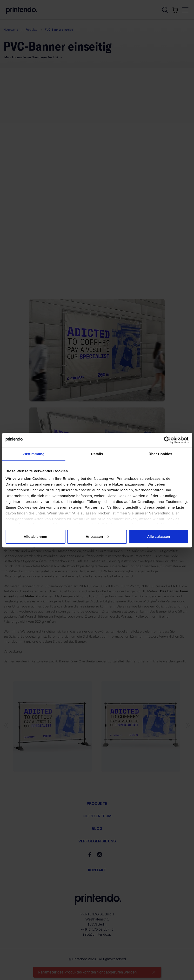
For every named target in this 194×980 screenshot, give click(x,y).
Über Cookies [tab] (161, 454)
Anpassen (97, 537)
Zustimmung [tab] (34, 454)
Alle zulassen (158, 537)
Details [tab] (97, 454)
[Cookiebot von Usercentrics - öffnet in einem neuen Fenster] (167, 440)
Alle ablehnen (35, 537)
